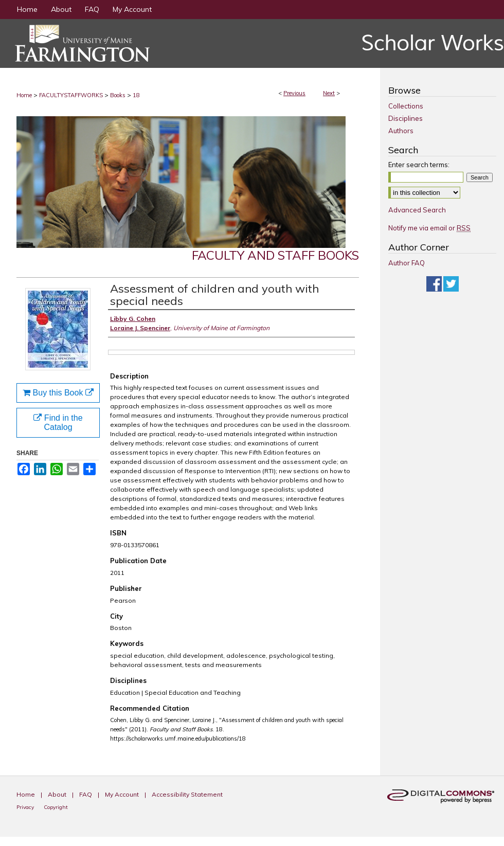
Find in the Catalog (58, 422)
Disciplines (406, 118)
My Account (123, 794)
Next (329, 93)
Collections (406, 106)
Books (118, 95)
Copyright (56, 807)
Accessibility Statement (187, 794)
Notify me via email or (429, 228)
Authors (401, 131)
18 (136, 95)
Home (24, 95)
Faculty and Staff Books (275, 255)
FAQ (86, 794)
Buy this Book (58, 393)
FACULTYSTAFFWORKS (71, 95)
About (58, 794)
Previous (294, 93)
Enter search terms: (419, 165)
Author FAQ (407, 263)
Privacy (26, 807)
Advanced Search (417, 210)
